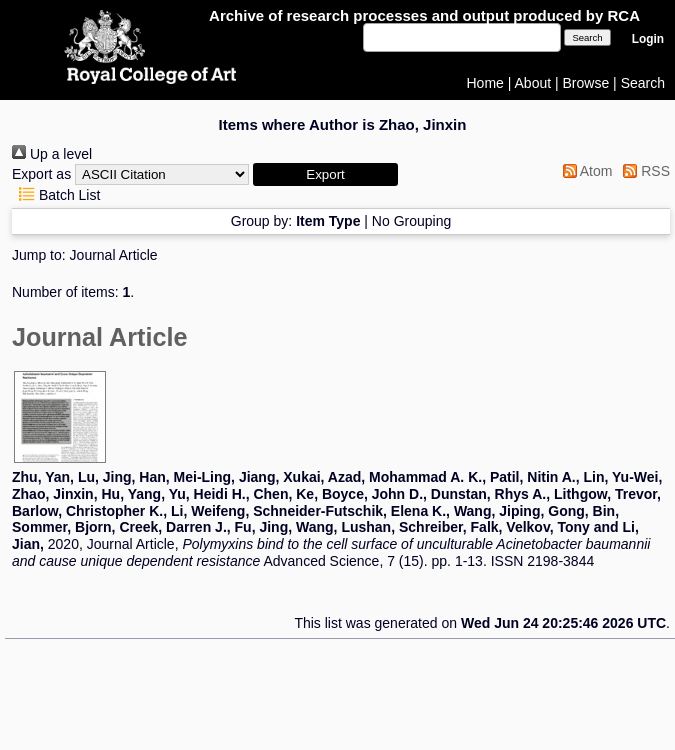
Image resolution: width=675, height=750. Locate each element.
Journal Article (114, 255)
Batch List (56, 195)
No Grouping (411, 221)
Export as (41, 174)
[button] (325, 174)
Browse (586, 83)
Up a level (52, 154)
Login (648, 39)
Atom (584, 171)
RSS (643, 171)
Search (643, 83)
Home (485, 83)
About (533, 83)
